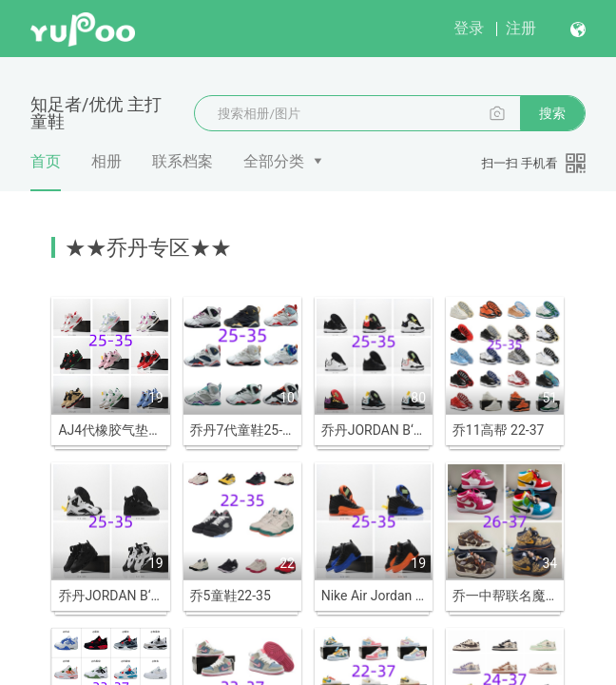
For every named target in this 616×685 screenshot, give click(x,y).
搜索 (552, 113)
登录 (469, 28)
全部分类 (274, 161)
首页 (46, 171)
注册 (521, 28)
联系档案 (183, 161)
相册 (106, 161)
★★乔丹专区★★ (148, 248)
